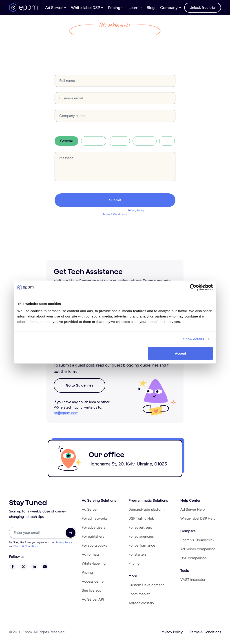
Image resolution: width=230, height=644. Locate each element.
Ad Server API (93, 601)
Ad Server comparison (198, 551)
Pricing (87, 574)
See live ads (91, 592)
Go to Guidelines (79, 387)
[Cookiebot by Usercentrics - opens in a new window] (193, 287)
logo (23, 7)
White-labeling (94, 565)
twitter (23, 569)
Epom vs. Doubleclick (197, 542)
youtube (45, 569)
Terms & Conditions (115, 216)
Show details (194, 339)
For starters (137, 556)
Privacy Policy (136, 212)
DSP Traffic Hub (141, 520)
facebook (13, 569)
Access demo (93, 583)
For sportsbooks (94, 547)
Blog (145, 7)
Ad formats (91, 556)
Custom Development (146, 587)
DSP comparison (194, 560)
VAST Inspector (193, 582)
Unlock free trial (202, 7)
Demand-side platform (147, 511)
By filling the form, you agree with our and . (115, 214)
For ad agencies (141, 538)
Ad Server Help (192, 511)
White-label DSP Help (198, 520)
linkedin (34, 569)
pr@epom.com (66, 415)
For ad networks (95, 520)
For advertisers (93, 529)
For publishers (93, 538)
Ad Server (90, 511)
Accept (180, 353)
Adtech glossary (141, 605)
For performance (142, 547)
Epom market (139, 596)
